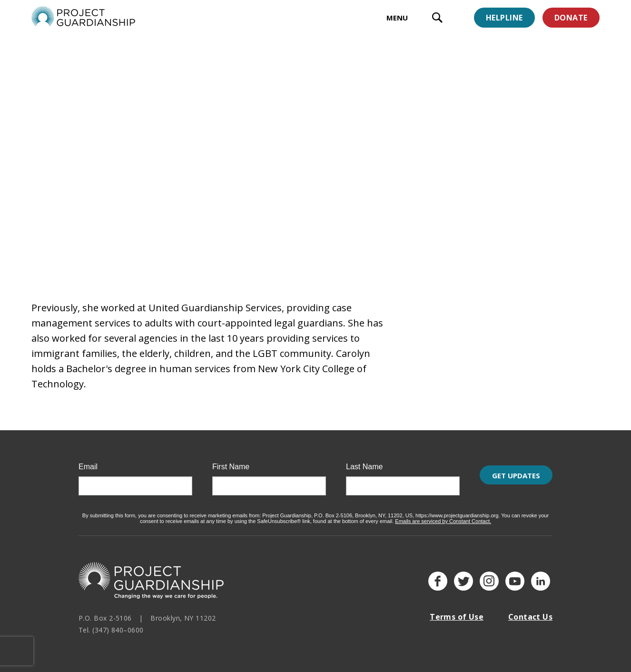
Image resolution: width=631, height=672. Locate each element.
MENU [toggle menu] (397, 18)
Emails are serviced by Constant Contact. (443, 515)
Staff (101, 73)
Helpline (504, 18)
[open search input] (437, 19)
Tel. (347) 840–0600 (111, 624)
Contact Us (530, 611)
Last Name (364, 461)
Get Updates (516, 481)
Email (88, 461)
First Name (231, 461)
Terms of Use (457, 611)
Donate (571, 18)
